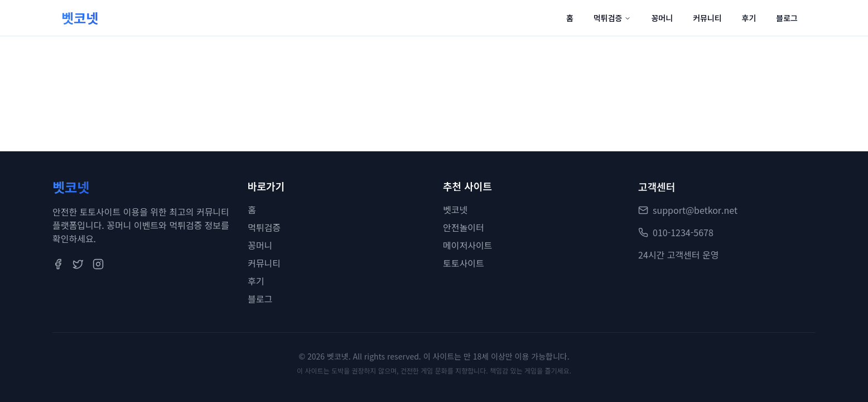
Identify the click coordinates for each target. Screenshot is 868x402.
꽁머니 (662, 18)
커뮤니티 (707, 18)
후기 (749, 18)
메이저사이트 (467, 246)
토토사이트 (464, 264)
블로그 (787, 18)
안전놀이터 (464, 228)
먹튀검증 (613, 18)
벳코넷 (455, 210)
